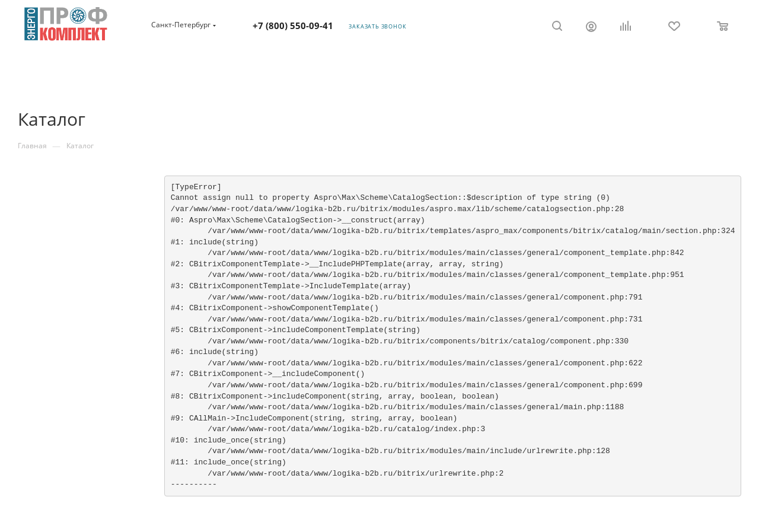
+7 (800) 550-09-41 (293, 26)
